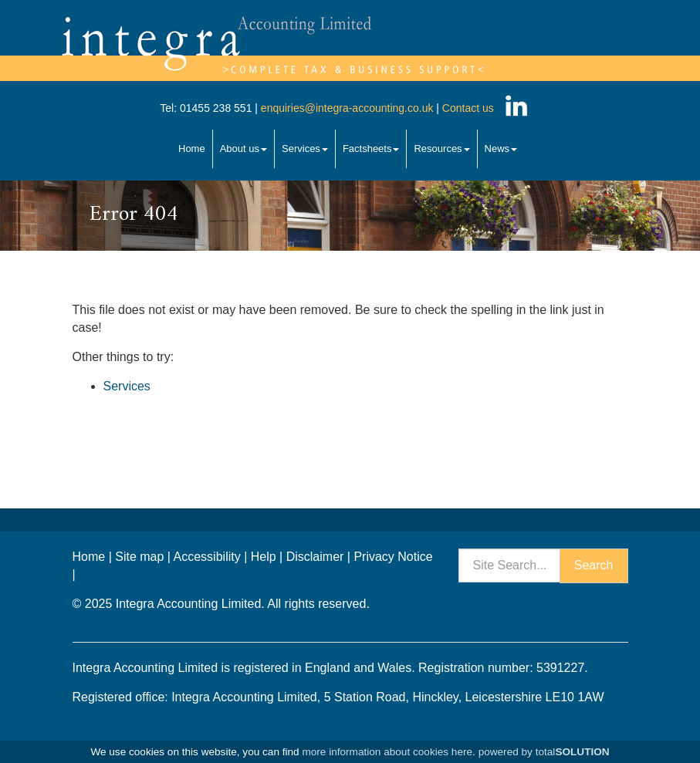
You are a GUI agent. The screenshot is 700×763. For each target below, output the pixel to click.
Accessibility (207, 557)
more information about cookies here (387, 752)
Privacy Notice (393, 557)
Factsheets (371, 149)
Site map (139, 557)
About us (243, 149)
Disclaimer (315, 557)
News (501, 149)
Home (192, 149)
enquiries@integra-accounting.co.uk (345, 108)
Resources (441, 149)
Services (305, 149)
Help (264, 557)
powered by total (544, 752)
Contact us (468, 108)
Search (594, 565)
